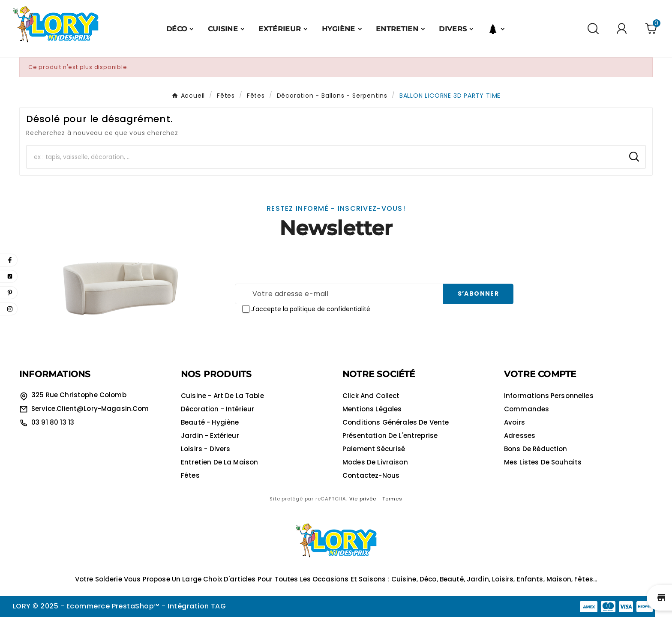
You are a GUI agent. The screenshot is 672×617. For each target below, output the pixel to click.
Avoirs (514, 422)
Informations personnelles (549, 396)
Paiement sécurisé (374, 449)
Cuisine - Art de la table (222, 396)
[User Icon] (623, 28)
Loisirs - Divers (205, 449)
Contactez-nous (371, 475)
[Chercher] (325, 157)
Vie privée (363, 499)
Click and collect (371, 396)
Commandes (526, 409)
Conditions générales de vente (396, 422)
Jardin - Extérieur (210, 436)
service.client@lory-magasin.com (90, 409)
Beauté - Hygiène (210, 422)
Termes (392, 499)
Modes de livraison (375, 462)
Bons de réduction (536, 449)
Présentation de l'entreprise (390, 436)
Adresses (520, 436)
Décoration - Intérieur (217, 409)
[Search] (634, 157)
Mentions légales (372, 409)
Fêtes (190, 475)
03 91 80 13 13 (53, 422)
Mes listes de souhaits (543, 462)
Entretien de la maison (219, 462)
